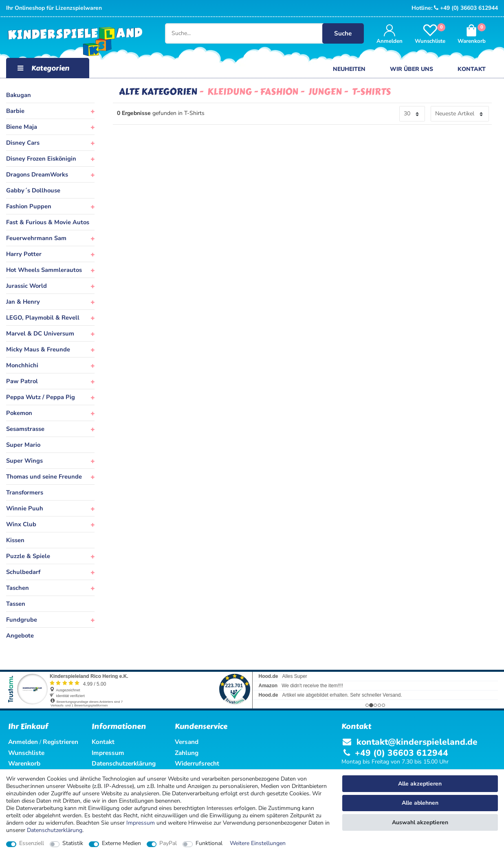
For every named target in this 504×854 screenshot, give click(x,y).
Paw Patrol (22, 381)
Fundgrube (22, 620)
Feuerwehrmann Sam (36, 238)
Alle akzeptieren (420, 784)
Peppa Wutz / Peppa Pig (41, 397)
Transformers (25, 492)
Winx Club (21, 524)
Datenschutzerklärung (124, 763)
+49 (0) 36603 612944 (466, 8)
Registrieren (61, 742)
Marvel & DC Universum (40, 333)
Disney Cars (23, 143)
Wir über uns (412, 69)
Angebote (20, 636)
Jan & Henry (23, 302)
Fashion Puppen (29, 206)
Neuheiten (349, 69)
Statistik (73, 843)
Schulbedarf (23, 572)
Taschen (18, 588)
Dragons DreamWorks (37, 174)
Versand (187, 742)
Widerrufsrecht (197, 763)
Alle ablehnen (420, 803)
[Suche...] (259, 33)
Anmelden (23, 742)
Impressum (141, 823)
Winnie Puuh (25, 508)
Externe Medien (121, 843)
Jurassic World (26, 286)
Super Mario (23, 445)
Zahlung (187, 753)
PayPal (168, 843)
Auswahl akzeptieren (420, 822)
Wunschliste (26, 753)
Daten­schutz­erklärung (55, 830)
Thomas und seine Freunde (44, 477)
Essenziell (32, 843)
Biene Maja (22, 127)
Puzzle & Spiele (28, 556)
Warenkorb (24, 763)
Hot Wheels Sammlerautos (44, 270)
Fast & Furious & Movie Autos (48, 222)
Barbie (15, 111)
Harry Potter (24, 254)
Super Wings (24, 461)
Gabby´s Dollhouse (33, 190)
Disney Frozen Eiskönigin (41, 159)
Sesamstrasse (25, 429)
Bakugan (19, 95)
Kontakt (472, 69)
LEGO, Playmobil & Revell (43, 318)
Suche (343, 33)
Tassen (16, 604)
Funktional (209, 843)
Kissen (15, 540)
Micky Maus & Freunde (38, 349)
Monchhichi (22, 365)
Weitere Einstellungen (258, 843)
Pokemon (19, 413)
